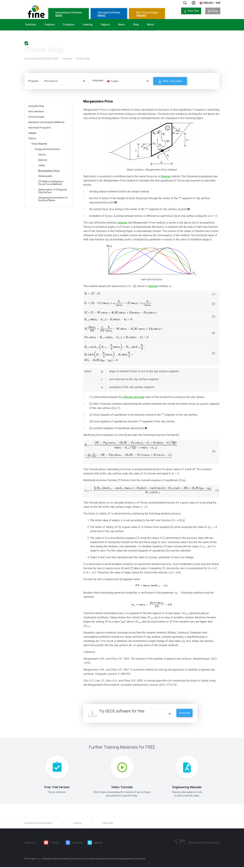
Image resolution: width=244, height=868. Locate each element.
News (121, 24)
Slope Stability (39, 144)
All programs (51, 81)
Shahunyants (45, 176)
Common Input (36, 117)
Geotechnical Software (69, 14)
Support (105, 24)
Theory (32, 138)
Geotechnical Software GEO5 (41, 59)
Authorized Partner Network (204, 843)
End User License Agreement (119, 859)
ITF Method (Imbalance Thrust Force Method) (51, 183)
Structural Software (109, 14)
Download (184, 713)
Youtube (55, 843)
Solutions (31, 24)
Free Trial (191, 11)
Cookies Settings (95, 859)
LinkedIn (98, 843)
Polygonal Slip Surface (47, 149)
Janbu (42, 165)
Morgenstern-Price (49, 171)
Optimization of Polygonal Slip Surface (53, 191)
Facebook (77, 843)
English (115, 81)
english (208, 3)
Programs (69, 24)
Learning (88, 24)
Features (50, 24)
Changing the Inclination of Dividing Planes (53, 199)
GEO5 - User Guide (170, 81)
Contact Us (140, 859)
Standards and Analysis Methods (46, 122)
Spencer (43, 160)
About (150, 24)
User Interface (36, 111)
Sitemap (67, 859)
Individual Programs (39, 128)
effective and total (134, 397)
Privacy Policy (79, 859)
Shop (136, 24)
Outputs (32, 133)
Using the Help (36, 106)
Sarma (42, 155)
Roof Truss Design (147, 14)
